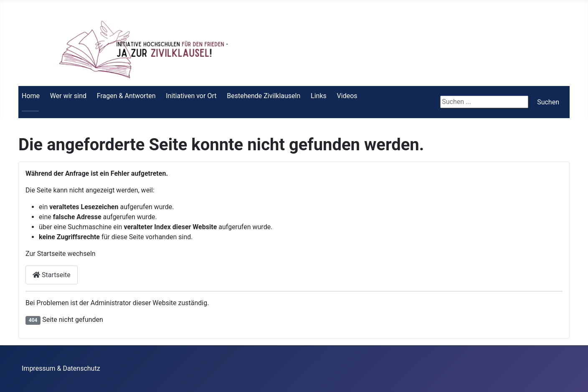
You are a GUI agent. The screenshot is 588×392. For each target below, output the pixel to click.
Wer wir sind (68, 96)
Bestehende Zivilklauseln (264, 96)
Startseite (52, 275)
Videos (347, 96)
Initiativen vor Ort (191, 96)
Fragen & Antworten (126, 96)
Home (31, 96)
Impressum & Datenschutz (61, 368)
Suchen (548, 102)
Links (319, 96)
